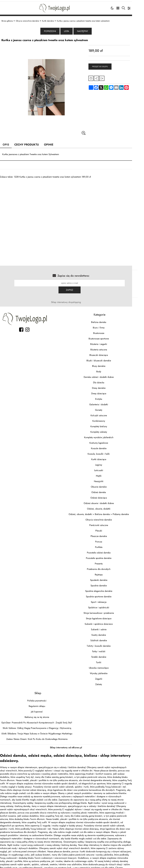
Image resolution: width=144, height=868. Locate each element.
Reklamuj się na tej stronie (40, 709)
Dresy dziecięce (108, 386)
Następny (89, 30)
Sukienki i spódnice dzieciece (108, 616)
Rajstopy (108, 567)
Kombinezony (108, 413)
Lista (73, 30)
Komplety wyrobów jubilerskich (108, 430)
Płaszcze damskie (108, 528)
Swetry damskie (108, 627)
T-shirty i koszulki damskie (108, 638)
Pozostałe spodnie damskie (108, 550)
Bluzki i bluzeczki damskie (108, 353)
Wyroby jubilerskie (108, 666)
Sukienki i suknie (108, 622)
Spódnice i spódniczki (108, 600)
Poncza (108, 534)
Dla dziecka (108, 375)
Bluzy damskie (108, 358)
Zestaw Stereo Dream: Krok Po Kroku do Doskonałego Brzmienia (40, 731)
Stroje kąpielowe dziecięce (108, 611)
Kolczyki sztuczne (108, 408)
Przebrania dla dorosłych (108, 561)
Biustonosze (108, 325)
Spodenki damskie (108, 572)
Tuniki (108, 655)
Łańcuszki (108, 463)
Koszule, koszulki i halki (108, 446)
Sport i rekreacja (108, 594)
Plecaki (108, 523)
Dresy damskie (108, 380)
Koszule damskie (108, 441)
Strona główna (10, 20)
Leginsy (108, 457)
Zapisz (129, 282)
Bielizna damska (108, 314)
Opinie (52, 144)
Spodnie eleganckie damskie (108, 583)
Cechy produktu (30, 144)
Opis (9, 144)
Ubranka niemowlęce (108, 660)
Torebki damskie (108, 649)
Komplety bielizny (108, 419)
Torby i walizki (108, 644)
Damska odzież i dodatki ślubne (108, 369)
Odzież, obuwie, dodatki (108, 501)
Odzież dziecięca (108, 490)
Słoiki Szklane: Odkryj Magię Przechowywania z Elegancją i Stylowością (40, 720)
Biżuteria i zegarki (108, 336)
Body (108, 364)
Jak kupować (40, 704)
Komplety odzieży (108, 424)
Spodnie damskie (108, 578)
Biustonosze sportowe (108, 331)
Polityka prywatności (40, 693)
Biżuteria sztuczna (108, 342)
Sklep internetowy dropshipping (72, 294)
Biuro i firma (108, 320)
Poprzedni (56, 30)
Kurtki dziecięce (108, 452)
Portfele (108, 539)
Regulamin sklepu (40, 698)
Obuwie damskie (108, 479)
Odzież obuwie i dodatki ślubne (108, 495)
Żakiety (108, 677)
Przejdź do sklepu (107, 66)
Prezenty (108, 556)
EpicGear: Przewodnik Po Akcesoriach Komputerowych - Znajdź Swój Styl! (40, 715)
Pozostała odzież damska (108, 545)
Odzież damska (108, 485)
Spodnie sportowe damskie (108, 589)
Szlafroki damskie (108, 633)
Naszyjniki (108, 474)
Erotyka (108, 391)
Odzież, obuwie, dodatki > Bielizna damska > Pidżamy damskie (108, 506)
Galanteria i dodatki (108, 397)
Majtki (108, 468)
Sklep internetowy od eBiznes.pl (72, 740)
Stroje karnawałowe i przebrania (108, 605)
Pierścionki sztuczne (108, 517)
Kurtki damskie (51, 20)
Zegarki (108, 671)
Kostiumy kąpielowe (108, 435)
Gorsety (108, 402)
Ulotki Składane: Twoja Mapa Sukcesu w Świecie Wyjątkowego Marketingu (40, 726)
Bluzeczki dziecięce (108, 347)
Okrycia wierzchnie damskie (30, 20)
